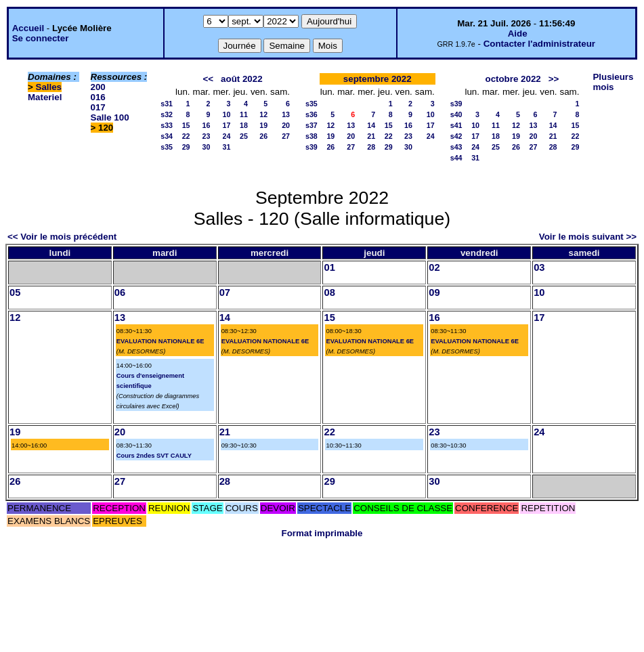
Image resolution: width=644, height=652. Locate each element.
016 (98, 97)
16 (207, 125)
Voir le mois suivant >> (588, 237)
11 (244, 114)
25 (244, 136)
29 (186, 147)
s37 (312, 125)
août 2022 (242, 79)
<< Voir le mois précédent (62, 237)
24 (227, 136)
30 (207, 147)
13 (286, 114)
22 (186, 136)
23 (207, 136)
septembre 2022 (378, 79)
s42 (456, 136)
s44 (456, 158)
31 (227, 147)
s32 (167, 114)
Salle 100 (110, 117)
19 (263, 125)
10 (227, 114)
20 (286, 125)
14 (371, 125)
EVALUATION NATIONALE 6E (160, 341)
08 (329, 292)
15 (186, 125)
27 (286, 136)
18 (244, 125)
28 (371, 147)
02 (434, 267)
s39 (312, 147)
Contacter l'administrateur (539, 44)
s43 (456, 147)
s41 (456, 125)
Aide (518, 34)
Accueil (28, 28)
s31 (167, 104)
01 (329, 267)
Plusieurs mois (613, 82)
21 (371, 136)
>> (554, 79)
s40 (456, 114)
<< (208, 79)
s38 (312, 136)
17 (227, 125)
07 (225, 292)
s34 (167, 136)
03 (539, 267)
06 (120, 292)
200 (98, 87)
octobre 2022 (513, 79)
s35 (167, 147)
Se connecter (41, 38)
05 (15, 292)
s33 (167, 125)
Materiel (45, 97)
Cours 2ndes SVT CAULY (154, 456)
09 (434, 292)
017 (98, 107)
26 (263, 136)
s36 (312, 114)
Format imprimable (322, 533)
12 (263, 114)
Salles (49, 87)
